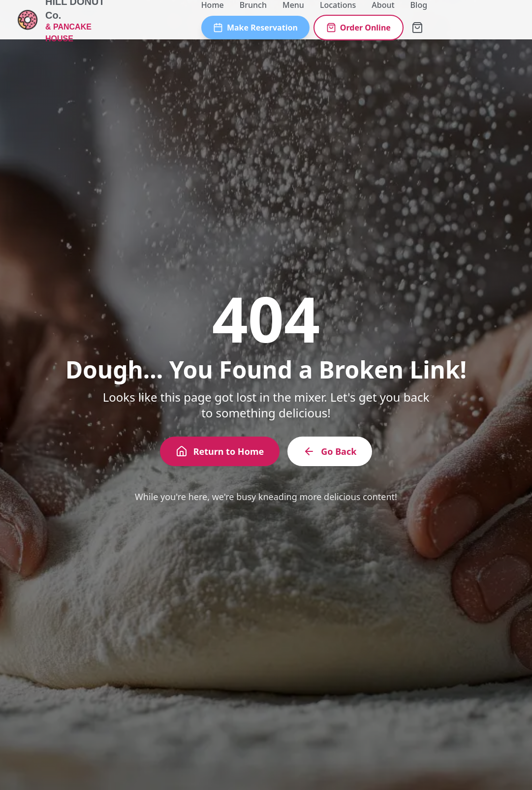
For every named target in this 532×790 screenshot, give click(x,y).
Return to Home (220, 451)
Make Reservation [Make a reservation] (255, 28)
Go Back (330, 451)
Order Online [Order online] (359, 28)
